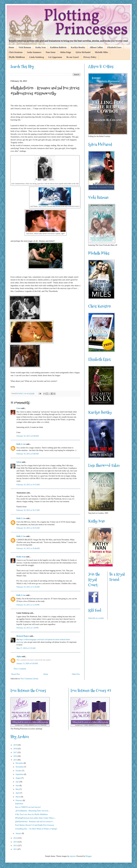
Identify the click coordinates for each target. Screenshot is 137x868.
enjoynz (73, 856)
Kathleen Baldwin (58, 47)
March (18, 797)
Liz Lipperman (55, 57)
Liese (19, 408)
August (18, 778)
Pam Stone (51, 52)
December (20, 763)
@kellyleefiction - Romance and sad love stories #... (34, 822)
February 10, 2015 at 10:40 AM (28, 548)
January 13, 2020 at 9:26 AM (27, 663)
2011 (15, 849)
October (19, 771)
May (17, 789)
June (17, 786)
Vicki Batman (25, 47)
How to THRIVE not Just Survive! (28, 807)
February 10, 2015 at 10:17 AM (28, 510)
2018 (16, 749)
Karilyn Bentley (78, 47)
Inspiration (19, 804)
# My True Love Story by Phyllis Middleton (31, 814)
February (19, 800)
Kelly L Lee (21, 444)
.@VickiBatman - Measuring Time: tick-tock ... (33, 811)
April (18, 793)
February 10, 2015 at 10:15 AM (28, 485)
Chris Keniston (16, 52)
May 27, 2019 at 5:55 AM (26, 648)
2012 (16, 846)
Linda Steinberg (37, 57)
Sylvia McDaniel (83, 52)
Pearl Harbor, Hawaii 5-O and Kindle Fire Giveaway (35, 825)
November (20, 767)
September (20, 774)
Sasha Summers (34, 52)
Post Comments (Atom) (29, 679)
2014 (16, 838)
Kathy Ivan (41, 47)
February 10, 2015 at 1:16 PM (27, 628)
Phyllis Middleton (17, 57)
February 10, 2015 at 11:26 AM (28, 587)
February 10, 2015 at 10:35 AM (28, 528)
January (19, 833)
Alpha (19, 657)
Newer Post (15, 674)
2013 (16, 842)
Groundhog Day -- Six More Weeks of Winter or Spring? (36, 829)
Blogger (89, 856)
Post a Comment (20, 669)
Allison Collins (96, 47)
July (17, 782)
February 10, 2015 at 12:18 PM (28, 605)
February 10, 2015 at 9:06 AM (28, 454)
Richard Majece (23, 636)
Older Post (76, 674)
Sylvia (19, 462)
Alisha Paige (66, 52)
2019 (16, 745)
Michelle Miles (101, 52)
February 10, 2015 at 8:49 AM (28, 436)
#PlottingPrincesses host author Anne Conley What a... (35, 818)
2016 (16, 756)
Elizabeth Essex (114, 47)
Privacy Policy (90, 57)
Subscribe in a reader (96, 618)
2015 (16, 760)
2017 (16, 752)
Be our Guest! (73, 57)
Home (11, 47)
